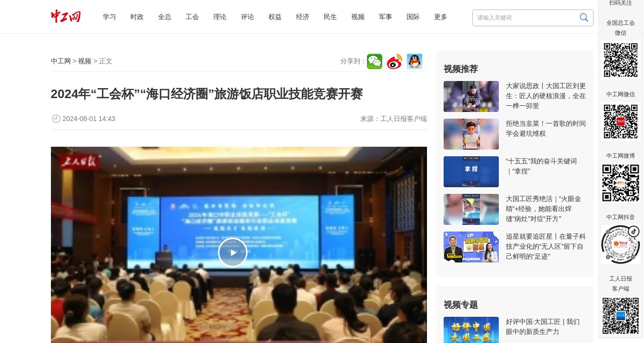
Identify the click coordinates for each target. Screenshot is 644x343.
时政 (137, 17)
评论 (248, 17)
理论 (220, 17)
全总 (165, 17)
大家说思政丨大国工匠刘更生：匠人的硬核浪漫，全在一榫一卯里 (546, 96)
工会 (192, 17)
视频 (358, 17)
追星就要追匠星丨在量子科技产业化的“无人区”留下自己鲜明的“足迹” (546, 246)
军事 (386, 17)
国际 (413, 17)
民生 (330, 17)
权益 (275, 17)
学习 (109, 17)
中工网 (61, 61)
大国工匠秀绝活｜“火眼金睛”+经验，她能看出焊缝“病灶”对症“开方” (544, 209)
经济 (303, 17)
